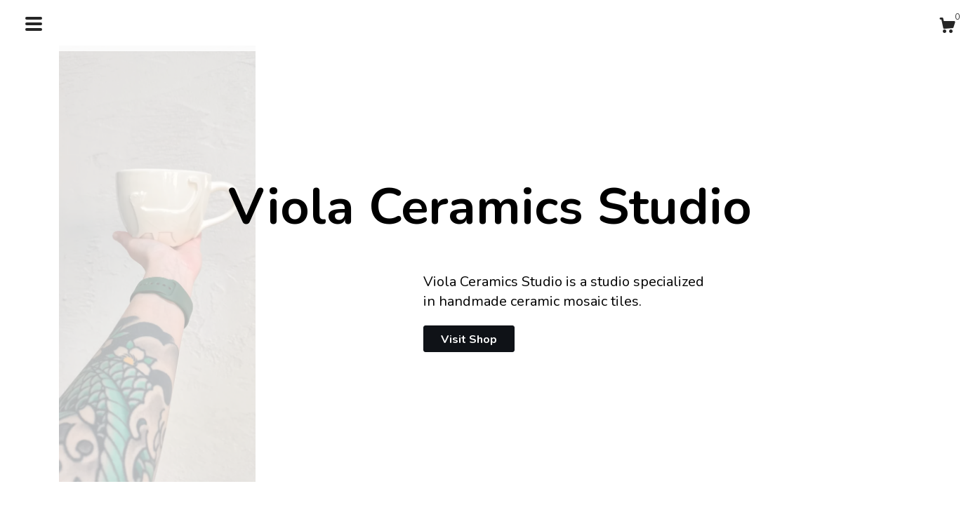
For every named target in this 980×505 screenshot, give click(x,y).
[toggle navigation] (34, 24)
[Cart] (947, 28)
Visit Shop (469, 339)
